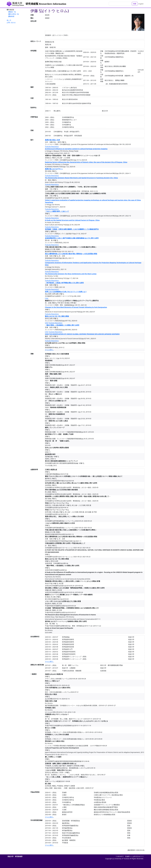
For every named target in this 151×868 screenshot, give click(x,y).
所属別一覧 (12, 12)
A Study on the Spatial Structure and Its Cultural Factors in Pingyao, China (72, 220)
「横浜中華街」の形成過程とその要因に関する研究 (62, 325)
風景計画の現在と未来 (52, 140)
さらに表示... (49, 350)
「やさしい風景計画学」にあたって (57, 211)
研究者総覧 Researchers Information (46, 4)
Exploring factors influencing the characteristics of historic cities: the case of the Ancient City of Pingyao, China (86, 162)
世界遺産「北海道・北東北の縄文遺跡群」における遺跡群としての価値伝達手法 (72, 229)
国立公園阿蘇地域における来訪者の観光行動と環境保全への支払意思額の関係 (71, 254)
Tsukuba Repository (52, 147)
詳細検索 (11, 16)
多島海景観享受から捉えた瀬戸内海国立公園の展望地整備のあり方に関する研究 (72, 238)
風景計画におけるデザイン (54, 169)
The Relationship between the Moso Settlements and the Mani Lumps (71, 274)
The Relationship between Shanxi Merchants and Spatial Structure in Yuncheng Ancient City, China (81, 178)
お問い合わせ (11, 22)
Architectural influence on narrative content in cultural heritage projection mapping (76, 149)
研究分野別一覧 (14, 14)
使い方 (9, 20)
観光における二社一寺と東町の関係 (57, 316)
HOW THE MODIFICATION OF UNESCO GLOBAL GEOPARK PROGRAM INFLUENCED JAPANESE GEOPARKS (82, 334)
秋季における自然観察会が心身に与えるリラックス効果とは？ (66, 292)
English (141, 4)
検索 (135, 4)
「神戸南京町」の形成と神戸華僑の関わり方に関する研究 (64, 283)
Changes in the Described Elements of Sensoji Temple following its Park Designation (76, 307)
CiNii (47, 298)
